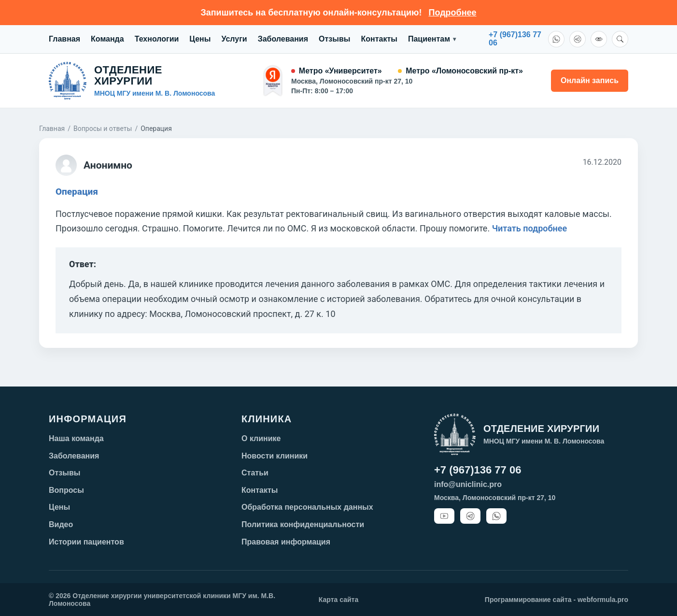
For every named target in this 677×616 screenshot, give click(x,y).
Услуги (234, 39)
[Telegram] (578, 39)
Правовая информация (286, 542)
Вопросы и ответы (103, 129)
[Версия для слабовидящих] (599, 39)
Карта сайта (338, 600)
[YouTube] (444, 516)
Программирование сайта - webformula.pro (557, 600)
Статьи (255, 473)
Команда (107, 39)
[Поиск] (620, 39)
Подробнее (452, 13)
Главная (64, 39)
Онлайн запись (590, 80)
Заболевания (283, 39)
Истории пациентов (86, 542)
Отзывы (334, 39)
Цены (200, 39)
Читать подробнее (530, 228)
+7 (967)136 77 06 (478, 470)
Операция (77, 192)
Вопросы (66, 490)
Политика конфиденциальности (303, 524)
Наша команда (76, 438)
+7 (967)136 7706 (515, 39)
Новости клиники (275, 456)
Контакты (379, 39)
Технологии (157, 39)
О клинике (261, 438)
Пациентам (432, 39)
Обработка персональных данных (307, 507)
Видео (61, 524)
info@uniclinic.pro (468, 484)
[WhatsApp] (556, 39)
